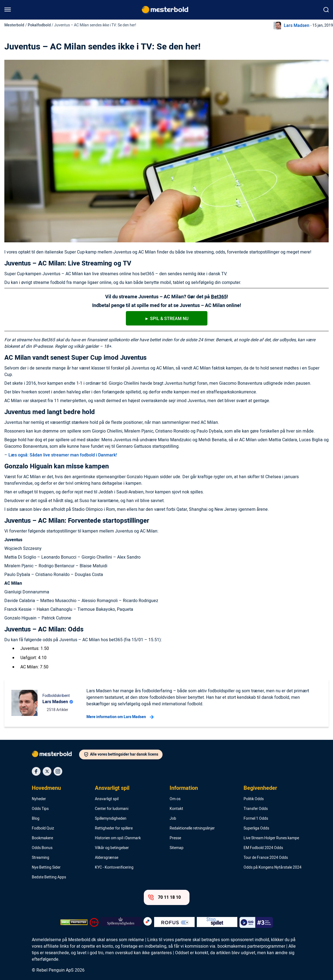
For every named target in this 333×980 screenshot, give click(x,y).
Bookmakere (42, 838)
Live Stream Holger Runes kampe (271, 838)
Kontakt (176, 809)
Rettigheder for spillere (114, 828)
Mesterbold (14, 25)
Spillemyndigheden (111, 819)
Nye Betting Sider (46, 868)
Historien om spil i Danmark (118, 838)
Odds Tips (40, 809)
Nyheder (39, 799)
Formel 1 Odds (256, 819)
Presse (175, 838)
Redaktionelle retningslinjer (192, 828)
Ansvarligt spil (112, 788)
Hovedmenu (46, 788)
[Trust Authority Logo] (121, 922)
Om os (175, 799)
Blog (36, 819)
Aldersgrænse (107, 858)
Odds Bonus (42, 848)
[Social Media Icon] (36, 771)
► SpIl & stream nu (166, 319)
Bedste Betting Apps (49, 877)
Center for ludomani (112, 809)
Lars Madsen (297, 26)
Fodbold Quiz (43, 828)
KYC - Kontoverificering (114, 868)
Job (173, 819)
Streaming (41, 858)
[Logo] (55, 755)
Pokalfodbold (39, 25)
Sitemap (177, 848)
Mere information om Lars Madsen (120, 717)
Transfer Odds (256, 809)
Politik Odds (254, 799)
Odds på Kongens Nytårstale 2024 (273, 868)
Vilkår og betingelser (112, 848)
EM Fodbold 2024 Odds (263, 848)
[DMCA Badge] (74, 922)
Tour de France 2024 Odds (266, 858)
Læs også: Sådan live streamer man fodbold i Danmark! (63, 455)
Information (184, 788)
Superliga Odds (256, 828)
